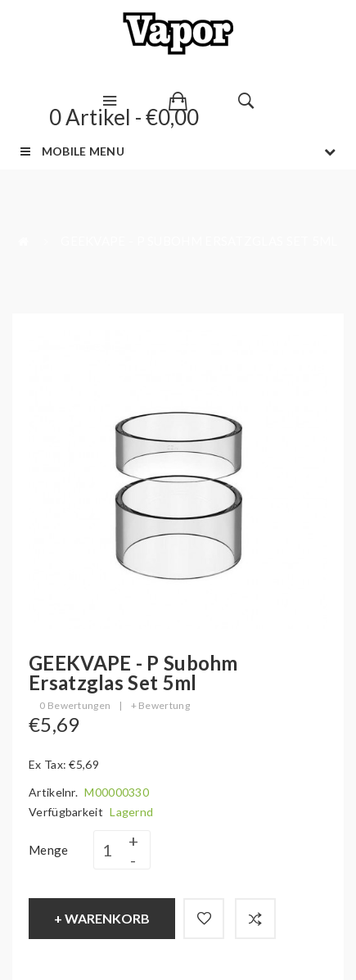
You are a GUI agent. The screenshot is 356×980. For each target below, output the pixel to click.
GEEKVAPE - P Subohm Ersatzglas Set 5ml (199, 241)
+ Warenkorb (102, 918)
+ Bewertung (160, 705)
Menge (49, 850)
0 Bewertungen (75, 705)
